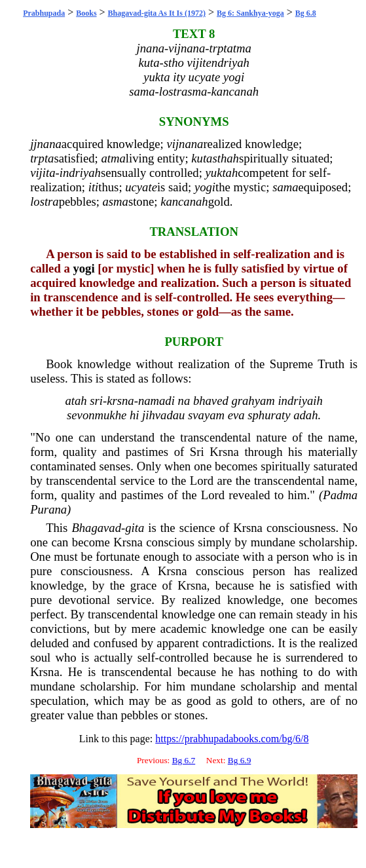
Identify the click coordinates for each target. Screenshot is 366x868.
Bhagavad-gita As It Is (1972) (157, 13)
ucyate (141, 187)
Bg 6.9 (240, 760)
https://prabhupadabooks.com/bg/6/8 (232, 739)
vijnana (185, 144)
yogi (205, 187)
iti (94, 187)
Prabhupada (44, 13)
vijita (43, 173)
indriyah (80, 173)
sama (285, 187)
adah (305, 415)
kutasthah (215, 158)
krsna (120, 401)
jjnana (46, 144)
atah (76, 401)
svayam (206, 415)
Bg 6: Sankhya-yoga (250, 13)
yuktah (222, 173)
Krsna (224, 452)
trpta (42, 158)
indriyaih (300, 401)
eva (236, 415)
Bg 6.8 (306, 13)
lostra (45, 201)
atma (113, 158)
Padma (340, 495)
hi (135, 415)
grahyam (253, 401)
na (184, 401)
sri (96, 401)
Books (86, 13)
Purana (48, 509)
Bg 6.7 (184, 760)
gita (135, 528)
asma (116, 201)
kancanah (184, 201)
